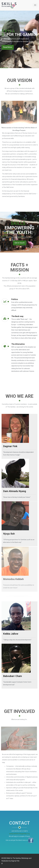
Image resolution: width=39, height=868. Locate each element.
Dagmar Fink (15, 861)
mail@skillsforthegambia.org (19, 832)
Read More (8, 47)
